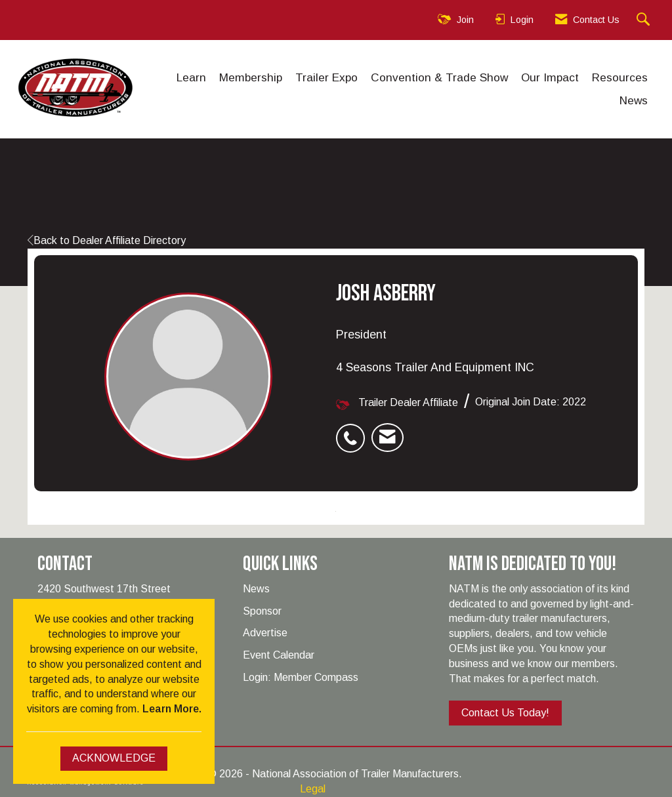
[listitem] (354, 431)
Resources (620, 77)
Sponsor (262, 611)
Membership (251, 77)
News (634, 100)
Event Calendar (279, 655)
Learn (191, 77)
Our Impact (550, 77)
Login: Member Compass (301, 677)
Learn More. (172, 709)
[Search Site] (645, 20)
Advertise (265, 633)
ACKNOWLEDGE (114, 758)
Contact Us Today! (505, 713)
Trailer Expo (326, 77)
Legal (313, 789)
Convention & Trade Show (439, 77)
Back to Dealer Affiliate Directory (107, 240)
